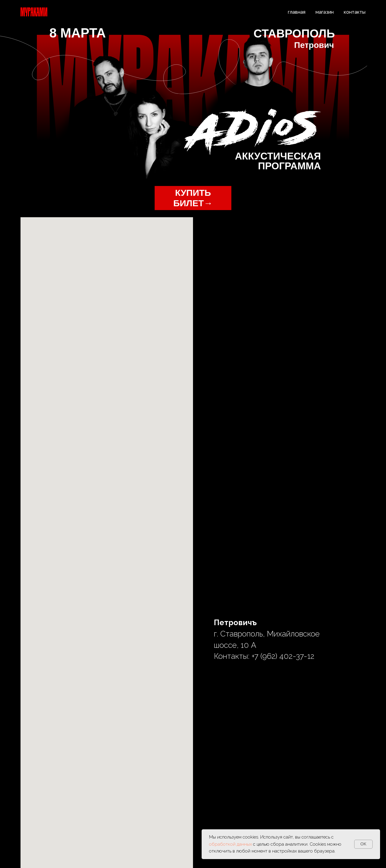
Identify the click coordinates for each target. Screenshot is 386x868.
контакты (355, 12)
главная (297, 12)
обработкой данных (231, 844)
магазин (325, 12)
